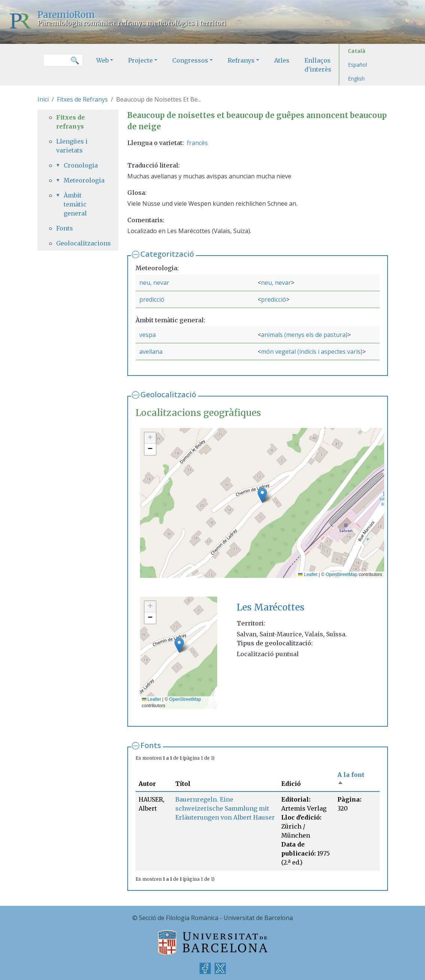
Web (102, 60)
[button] (262, 495)
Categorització (167, 254)
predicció (152, 299)
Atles (282, 60)
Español (357, 65)
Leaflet (308, 575)
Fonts (151, 745)
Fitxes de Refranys (82, 99)
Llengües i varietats (72, 146)
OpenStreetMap (342, 575)
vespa (148, 335)
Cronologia (81, 165)
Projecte (140, 60)
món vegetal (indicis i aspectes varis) (312, 352)
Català (357, 51)
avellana (151, 352)
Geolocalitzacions (78, 243)
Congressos (190, 60)
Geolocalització (168, 394)
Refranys (241, 60)
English (356, 79)
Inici (43, 99)
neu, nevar (154, 283)
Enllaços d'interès (318, 65)
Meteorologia (82, 180)
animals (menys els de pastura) (304, 335)
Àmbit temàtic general (75, 204)
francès (197, 143)
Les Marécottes (271, 607)
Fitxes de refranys (71, 122)
